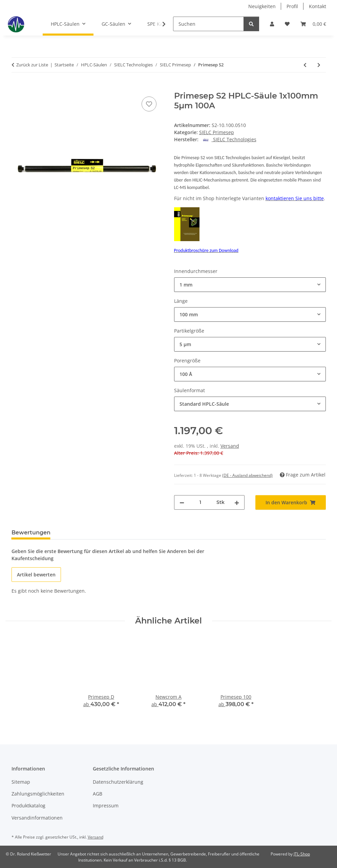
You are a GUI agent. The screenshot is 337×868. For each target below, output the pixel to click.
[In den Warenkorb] (17, 87)
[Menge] (200, 502)
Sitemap (21, 782)
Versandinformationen (37, 818)
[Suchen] (208, 24)
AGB (98, 794)
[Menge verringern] (182, 502)
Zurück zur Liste (32, 65)
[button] (272, 24)
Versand (230, 446)
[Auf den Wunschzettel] (149, 104)
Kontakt (318, 6)
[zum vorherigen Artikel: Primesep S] (305, 65)
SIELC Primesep (217, 132)
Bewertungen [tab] (31, 533)
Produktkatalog (28, 806)
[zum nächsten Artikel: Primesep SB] (319, 65)
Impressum (106, 806)
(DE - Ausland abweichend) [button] (247, 475)
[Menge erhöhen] (237, 502)
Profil (292, 6)
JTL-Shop (302, 854)
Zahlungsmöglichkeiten (38, 794)
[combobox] (250, 285)
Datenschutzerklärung (118, 782)
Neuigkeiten (262, 6)
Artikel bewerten (36, 575)
